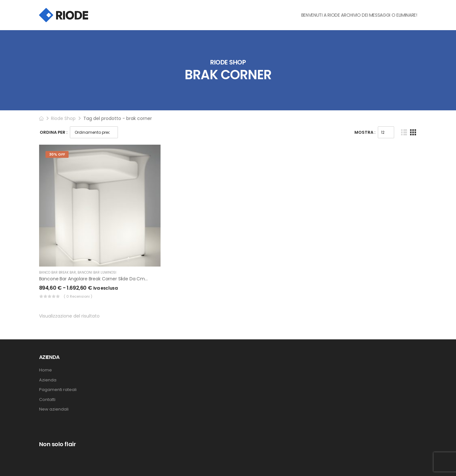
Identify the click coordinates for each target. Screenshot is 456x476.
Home (46, 370)
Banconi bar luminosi (97, 272)
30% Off (57, 154)
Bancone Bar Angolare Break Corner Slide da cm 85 (95, 279)
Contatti (47, 400)
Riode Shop (63, 118)
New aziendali (54, 409)
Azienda (48, 380)
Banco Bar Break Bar (58, 272)
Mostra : (365, 132)
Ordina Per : (54, 132)
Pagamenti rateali (58, 390)
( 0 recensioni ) (78, 296)
